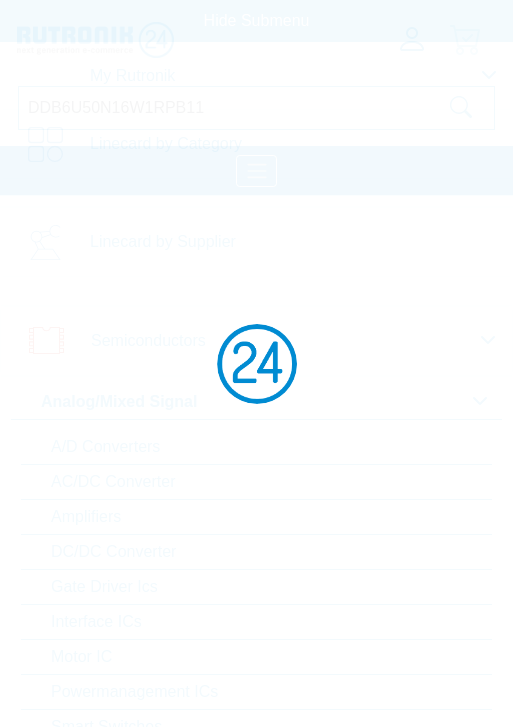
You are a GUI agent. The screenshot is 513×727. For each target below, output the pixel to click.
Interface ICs (96, 621)
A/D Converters (105, 446)
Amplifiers (86, 516)
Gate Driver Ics (104, 586)
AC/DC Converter (113, 481)
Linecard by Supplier (163, 241)
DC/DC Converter (113, 551)
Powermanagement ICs (134, 691)
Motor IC (81, 656)
